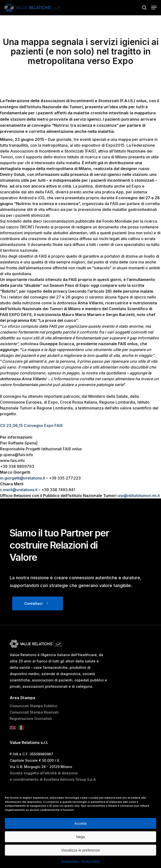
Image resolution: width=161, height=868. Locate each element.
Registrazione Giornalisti (31, 719)
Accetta (80, 823)
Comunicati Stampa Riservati (34, 712)
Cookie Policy (70, 861)
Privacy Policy (91, 861)
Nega (80, 837)
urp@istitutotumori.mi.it (139, 496)
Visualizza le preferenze (81, 850)
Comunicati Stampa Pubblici (34, 706)
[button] (154, 8)
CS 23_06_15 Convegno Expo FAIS (31, 425)
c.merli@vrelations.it (19, 490)
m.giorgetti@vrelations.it (22, 478)
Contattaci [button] (33, 603)
